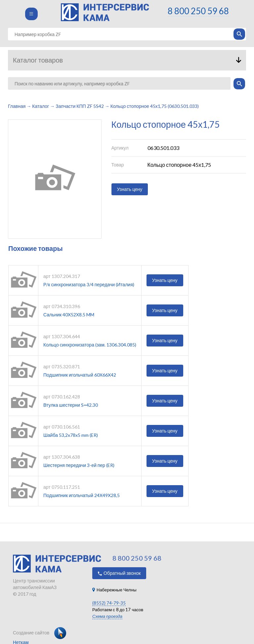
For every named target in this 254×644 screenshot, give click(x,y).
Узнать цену (130, 189)
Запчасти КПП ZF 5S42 (80, 106)
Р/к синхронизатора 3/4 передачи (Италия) (89, 284)
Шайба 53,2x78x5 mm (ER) (71, 435)
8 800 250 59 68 (198, 11)
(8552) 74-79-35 (109, 603)
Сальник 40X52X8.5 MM (69, 315)
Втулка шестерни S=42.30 (71, 405)
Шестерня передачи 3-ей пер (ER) (79, 465)
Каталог (41, 106)
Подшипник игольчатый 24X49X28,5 (82, 495)
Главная (17, 106)
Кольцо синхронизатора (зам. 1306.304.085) (90, 345)
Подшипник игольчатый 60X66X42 (80, 375)
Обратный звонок (119, 573)
